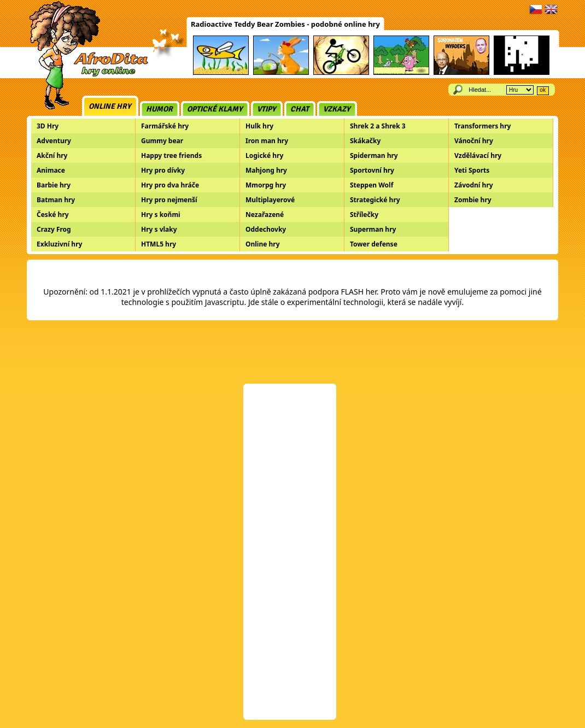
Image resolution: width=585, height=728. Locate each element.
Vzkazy (337, 109)
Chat (300, 109)
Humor (159, 109)
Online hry (110, 106)
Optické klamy (215, 109)
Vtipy (267, 109)
